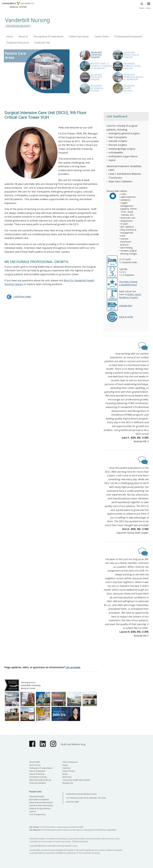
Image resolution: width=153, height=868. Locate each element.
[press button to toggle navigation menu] (149, 7)
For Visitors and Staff (18, 26)
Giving (65, 765)
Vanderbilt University (38, 777)
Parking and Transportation (41, 768)
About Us (23, 37)
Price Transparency (37, 814)
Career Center (102, 37)
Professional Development (128, 37)
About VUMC (35, 762)
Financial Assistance (38, 783)
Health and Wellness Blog (73, 744)
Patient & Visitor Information (41, 806)
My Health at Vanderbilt (39, 800)
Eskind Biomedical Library (40, 780)
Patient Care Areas (79, 37)
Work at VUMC (126, 317)
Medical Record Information (41, 803)
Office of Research (70, 762)
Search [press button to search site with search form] (142, 5)
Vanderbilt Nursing (27, 20)
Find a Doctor (35, 765)
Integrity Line (68, 783)
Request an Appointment (40, 808)
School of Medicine (37, 771)
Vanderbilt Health (37, 797)
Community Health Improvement (76, 780)
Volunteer (66, 768)
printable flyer (126, 306)
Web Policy (67, 777)
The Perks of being (128, 282)
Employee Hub (42, 43)
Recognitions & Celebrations (49, 37)
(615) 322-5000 (72, 802)
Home (10, 37)
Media (65, 774)
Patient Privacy (68, 771)
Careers (33, 811)
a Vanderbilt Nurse (128, 285)
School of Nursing (37, 774)
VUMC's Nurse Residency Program (130, 296)
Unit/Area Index (18, 297)
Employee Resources (18, 43)
